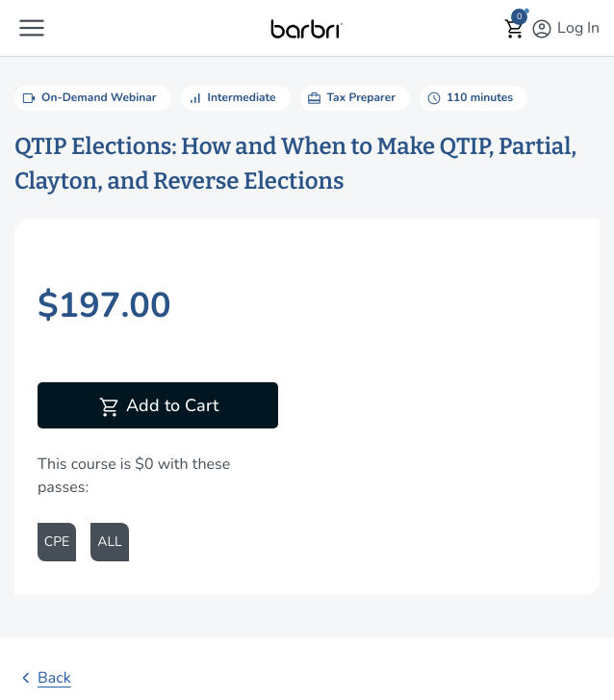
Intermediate (231, 98)
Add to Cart (158, 407)
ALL (109, 542)
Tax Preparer (350, 98)
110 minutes (469, 98)
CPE (57, 542)
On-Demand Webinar (88, 98)
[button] (32, 28)
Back (43, 678)
